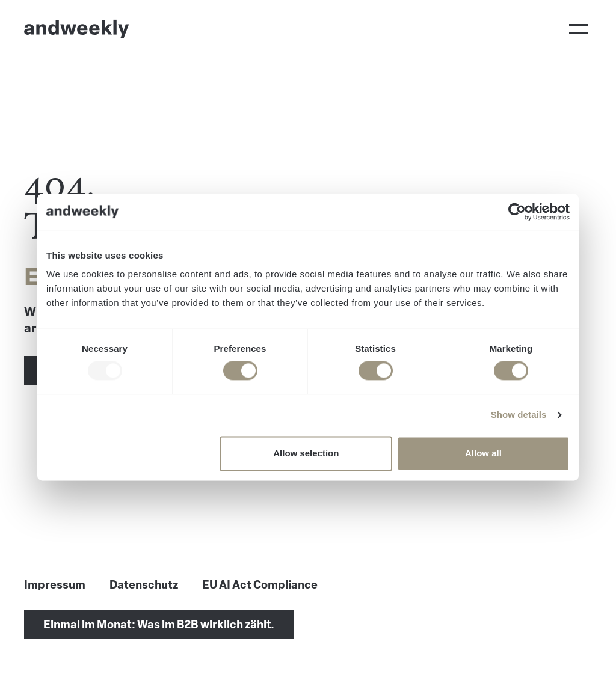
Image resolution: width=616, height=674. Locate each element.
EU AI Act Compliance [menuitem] (260, 585)
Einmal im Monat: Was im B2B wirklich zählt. (159, 625)
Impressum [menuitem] (55, 585)
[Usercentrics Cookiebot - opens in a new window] (517, 212)
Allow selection (306, 453)
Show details (519, 415)
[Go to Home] (77, 29)
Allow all (483, 453)
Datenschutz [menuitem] (144, 585)
